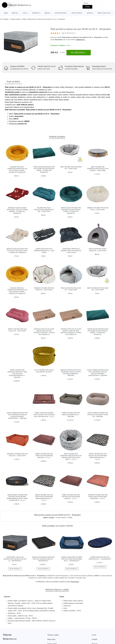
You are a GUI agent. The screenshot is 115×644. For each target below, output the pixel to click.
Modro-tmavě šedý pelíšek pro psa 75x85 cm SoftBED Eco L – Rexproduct (72, 559)
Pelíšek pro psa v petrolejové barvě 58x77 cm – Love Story (44, 210)
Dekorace (36, 13)
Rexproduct (59, 40)
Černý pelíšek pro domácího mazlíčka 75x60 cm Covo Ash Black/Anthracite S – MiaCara (17, 374)
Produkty (6, 19)
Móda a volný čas (104, 13)
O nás (94, 635)
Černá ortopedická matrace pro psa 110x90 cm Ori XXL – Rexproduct (43, 559)
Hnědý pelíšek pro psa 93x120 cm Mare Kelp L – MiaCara (71, 415)
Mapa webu (51, 639)
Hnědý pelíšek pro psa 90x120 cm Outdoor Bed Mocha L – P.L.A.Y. (71, 497)
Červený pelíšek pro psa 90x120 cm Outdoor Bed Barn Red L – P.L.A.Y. (98, 497)
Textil (25, 13)
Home (6, 13)
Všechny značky (53, 635)
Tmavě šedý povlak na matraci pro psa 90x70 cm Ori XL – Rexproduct (15, 559)
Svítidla (90, 13)
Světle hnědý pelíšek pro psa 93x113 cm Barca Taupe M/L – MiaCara (98, 415)
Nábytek (15, 13)
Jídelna (47, 13)
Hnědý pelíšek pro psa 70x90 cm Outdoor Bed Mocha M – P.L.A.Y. (44, 456)
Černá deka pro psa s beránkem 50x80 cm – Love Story (44, 251)
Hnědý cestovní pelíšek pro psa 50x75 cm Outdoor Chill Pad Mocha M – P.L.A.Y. (44, 415)
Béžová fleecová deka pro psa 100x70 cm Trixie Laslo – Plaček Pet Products (17, 251)
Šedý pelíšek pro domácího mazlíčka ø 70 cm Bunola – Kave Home (98, 169)
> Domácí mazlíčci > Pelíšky (18, 19)
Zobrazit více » (81, 40)
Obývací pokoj (77, 13)
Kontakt (94, 639)
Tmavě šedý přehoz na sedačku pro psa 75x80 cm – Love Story (71, 251)
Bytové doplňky (61, 13)
